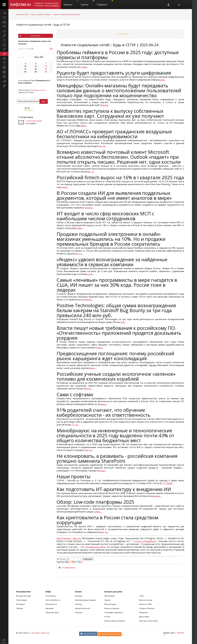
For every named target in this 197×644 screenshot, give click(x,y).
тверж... (64, 187)
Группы (87, 3)
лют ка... (105, 532)
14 (46, 66)
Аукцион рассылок (83, 608)
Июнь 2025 (39, 57)
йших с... (92, 368)
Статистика (25, 117)
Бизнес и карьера (112, 608)
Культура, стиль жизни (148, 621)
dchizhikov (29, 110)
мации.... (162, 80)
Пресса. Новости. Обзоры (41, 14)
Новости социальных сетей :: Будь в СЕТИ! (43, 25)
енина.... (158, 496)
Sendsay (78, 604)
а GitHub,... (88, 300)
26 (36, 72)
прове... (105, 105)
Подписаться (36, 36)
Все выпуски (123, 34)
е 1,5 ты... (74, 425)
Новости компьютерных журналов (67, 14)
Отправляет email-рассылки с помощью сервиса (46, 4)
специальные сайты (95, 547)
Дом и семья (144, 617)
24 (25, 72)
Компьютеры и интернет (115, 621)
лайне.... (84, 126)
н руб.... (122, 322)
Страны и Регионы (147, 608)
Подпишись (88, 559)
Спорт (142, 596)
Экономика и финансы (114, 612)
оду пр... (89, 450)
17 (25, 69)
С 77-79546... (167, 483)
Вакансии (50, 608)
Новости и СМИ (22, 14)
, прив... (84, 67)
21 (46, 69)
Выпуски (71, 3)
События (79, 612)
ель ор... (102, 146)
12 (36, 66)
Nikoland (180, 633)
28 (46, 72)
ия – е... (91, 172)
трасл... (100, 348)
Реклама (79, 596)
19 (36, 69)
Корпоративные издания (85, 600)
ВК (67, 562)
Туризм (107, 600)
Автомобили (110, 596)
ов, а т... (79, 254)
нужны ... (98, 512)
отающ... (79, 228)
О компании (51, 596)
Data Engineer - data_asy (69, 538)
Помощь (20, 608)
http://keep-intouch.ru (38, 90)
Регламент (21, 604)
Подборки (105, 3)
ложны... (90, 208)
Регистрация (21, 600)
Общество (143, 612)
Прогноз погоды (146, 600)
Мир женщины (110, 604)
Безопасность (51, 604)
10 (25, 66)
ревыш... (103, 404)
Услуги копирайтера (146, 541)
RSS (51, 48)
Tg (80, 562)
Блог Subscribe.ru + (53, 600)
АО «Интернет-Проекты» (39, 633)
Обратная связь (52, 612)
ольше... (102, 471)
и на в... (90, 274)
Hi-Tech (107, 617)
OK (74, 562)
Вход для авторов (24, 596)
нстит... (89, 389)
